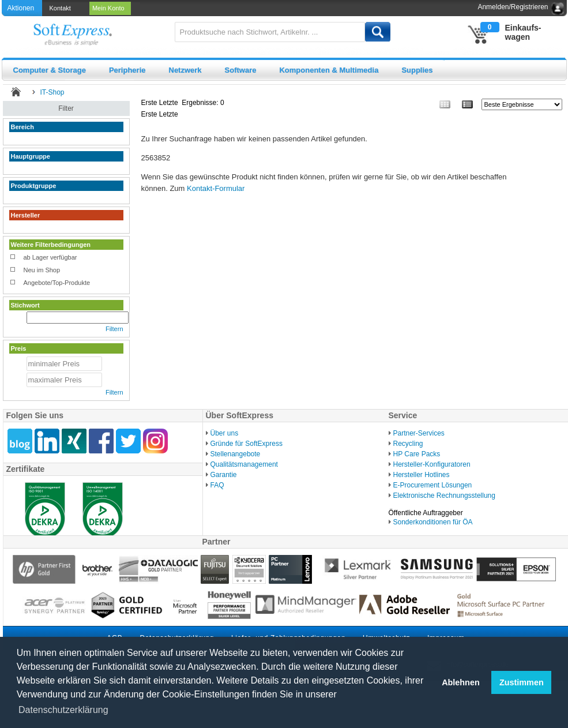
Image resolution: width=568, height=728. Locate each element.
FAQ (217, 485)
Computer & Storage (50, 70)
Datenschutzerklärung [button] (63, 710)
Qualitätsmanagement (244, 464)
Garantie (224, 475)
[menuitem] (61, 8)
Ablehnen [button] (461, 682)
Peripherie (127, 70)
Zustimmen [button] (522, 682)
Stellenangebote (236, 454)
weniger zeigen (31, 137)
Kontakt (62, 8)
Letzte (169, 103)
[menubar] (91, 8)
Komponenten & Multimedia (329, 70)
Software (241, 70)
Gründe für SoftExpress (247, 444)
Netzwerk (185, 70)
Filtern (114, 329)
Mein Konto (110, 8)
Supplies (417, 70)
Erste (149, 103)
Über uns (225, 433)
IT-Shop (52, 92)
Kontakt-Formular (216, 188)
